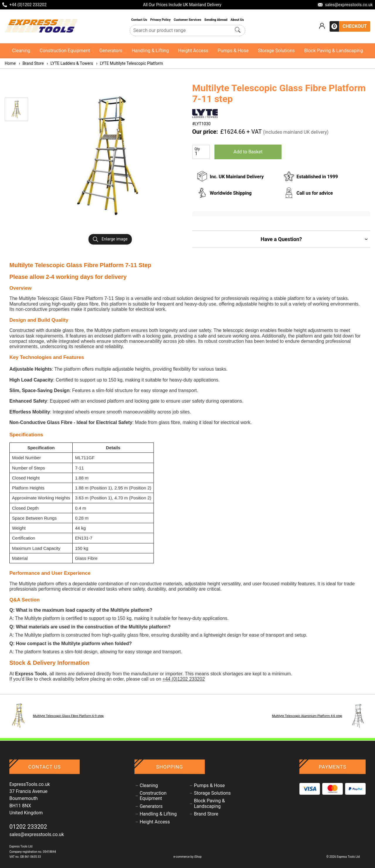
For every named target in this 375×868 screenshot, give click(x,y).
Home (10, 63)
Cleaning (21, 51)
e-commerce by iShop (187, 857)
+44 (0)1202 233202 (184, 679)
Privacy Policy (161, 20)
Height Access (193, 51)
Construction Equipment (65, 51)
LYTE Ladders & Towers (69, 63)
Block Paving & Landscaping (334, 51)
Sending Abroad (216, 20)
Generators (111, 51)
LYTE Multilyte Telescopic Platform (129, 63)
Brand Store (31, 63)
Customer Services (188, 20)
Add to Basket (248, 152)
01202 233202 (28, 827)
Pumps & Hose (233, 51)
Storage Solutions (276, 51)
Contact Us (140, 20)
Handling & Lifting (150, 51)
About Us (237, 20)
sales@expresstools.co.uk (37, 834)
